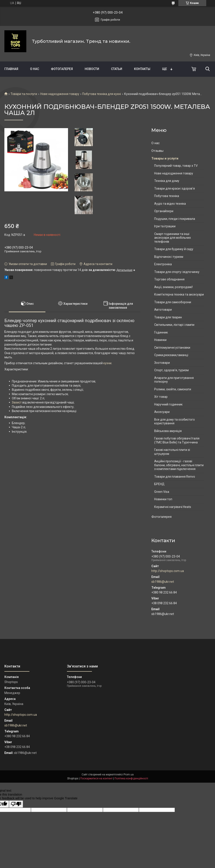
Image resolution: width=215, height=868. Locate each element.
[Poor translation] (16, 804)
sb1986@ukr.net (163, 582)
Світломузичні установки (172, 348)
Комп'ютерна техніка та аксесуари (179, 294)
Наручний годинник (168, 404)
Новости (92, 69)
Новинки (160, 340)
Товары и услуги (165, 158)
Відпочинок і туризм (169, 257)
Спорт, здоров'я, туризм (171, 370)
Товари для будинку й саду (174, 249)
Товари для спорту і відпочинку (177, 272)
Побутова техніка (167, 196)
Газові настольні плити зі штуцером (172, 452)
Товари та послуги (24, 94)
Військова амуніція (168, 431)
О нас (35, 69)
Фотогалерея (62, 69)
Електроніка (163, 264)
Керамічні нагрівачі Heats (173, 507)
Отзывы (157, 151)
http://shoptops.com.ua (168, 571)
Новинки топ (163, 499)
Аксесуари (162, 412)
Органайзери (164, 211)
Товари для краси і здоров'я (175, 188)
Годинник (161, 332)
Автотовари (163, 310)
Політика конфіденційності (131, 778)
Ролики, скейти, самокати (173, 389)
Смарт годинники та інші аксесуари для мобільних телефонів (173, 238)
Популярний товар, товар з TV (176, 166)
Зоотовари (162, 363)
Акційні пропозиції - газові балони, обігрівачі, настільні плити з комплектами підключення (179, 465)
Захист (17, 402)
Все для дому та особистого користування (175, 421)
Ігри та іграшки (165, 226)
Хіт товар (161, 397)
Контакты (142, 69)
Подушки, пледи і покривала (175, 219)
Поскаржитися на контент (96, 778)
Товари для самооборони (173, 302)
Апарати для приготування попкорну (174, 380)
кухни (107, 363)
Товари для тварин (168, 317)
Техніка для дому (167, 181)
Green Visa (162, 492)
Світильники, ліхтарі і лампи (174, 325)
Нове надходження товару (60, 94)
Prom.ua (129, 775)
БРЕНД (159, 484)
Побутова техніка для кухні (102, 94)
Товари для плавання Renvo (175, 477)
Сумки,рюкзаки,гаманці (171, 355)
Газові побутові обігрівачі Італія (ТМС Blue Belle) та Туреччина (177, 440)
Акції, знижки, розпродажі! (173, 287)
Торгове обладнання (169, 279)
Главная (11, 69)
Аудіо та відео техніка (170, 204)
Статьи (117, 69)
